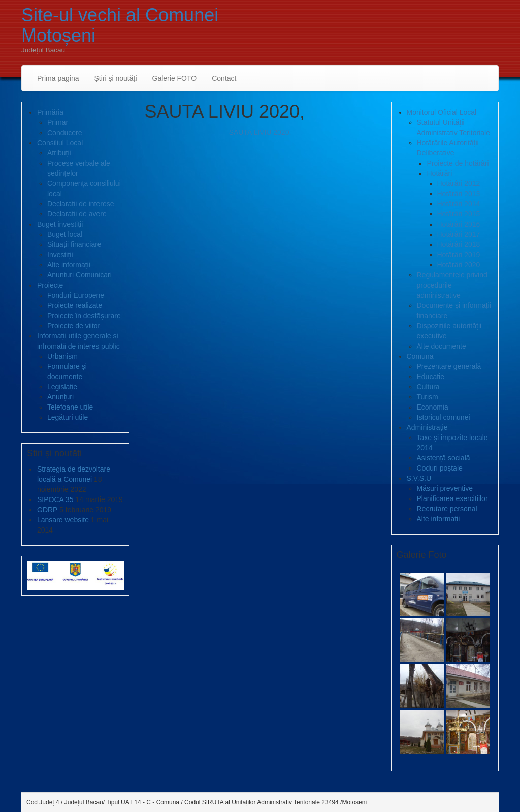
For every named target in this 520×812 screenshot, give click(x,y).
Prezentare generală (449, 366)
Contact (224, 78)
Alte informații (69, 265)
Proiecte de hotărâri (458, 163)
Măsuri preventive (445, 488)
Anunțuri (60, 397)
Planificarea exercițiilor (452, 498)
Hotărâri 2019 (459, 255)
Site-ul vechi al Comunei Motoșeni (120, 25)
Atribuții (59, 153)
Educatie (431, 377)
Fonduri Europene (76, 295)
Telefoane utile (70, 407)
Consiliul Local (60, 143)
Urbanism (62, 356)
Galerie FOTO (175, 78)
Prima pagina (58, 78)
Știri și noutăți (116, 78)
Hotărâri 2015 (459, 214)
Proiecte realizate (75, 305)
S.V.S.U (419, 478)
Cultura (428, 387)
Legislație (62, 387)
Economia (433, 407)
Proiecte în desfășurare (84, 316)
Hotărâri (440, 173)
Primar (58, 122)
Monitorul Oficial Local (442, 112)
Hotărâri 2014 (459, 204)
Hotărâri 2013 (459, 194)
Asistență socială (444, 458)
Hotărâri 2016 (459, 224)
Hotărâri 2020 (459, 265)
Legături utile (68, 417)
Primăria (50, 112)
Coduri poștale (440, 468)
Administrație (427, 427)
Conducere (65, 133)
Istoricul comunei (444, 417)
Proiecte (50, 285)
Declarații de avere (77, 214)
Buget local (65, 234)
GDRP (47, 510)
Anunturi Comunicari (79, 275)
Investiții (60, 255)
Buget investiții (60, 224)
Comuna (420, 356)
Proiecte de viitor (74, 326)
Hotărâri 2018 (459, 244)
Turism (428, 397)
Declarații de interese (81, 204)
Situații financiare (74, 244)
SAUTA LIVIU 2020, (260, 132)
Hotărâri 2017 (459, 234)
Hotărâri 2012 (459, 183)
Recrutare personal (447, 509)
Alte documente (442, 346)
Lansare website (63, 520)
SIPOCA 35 (55, 499)
